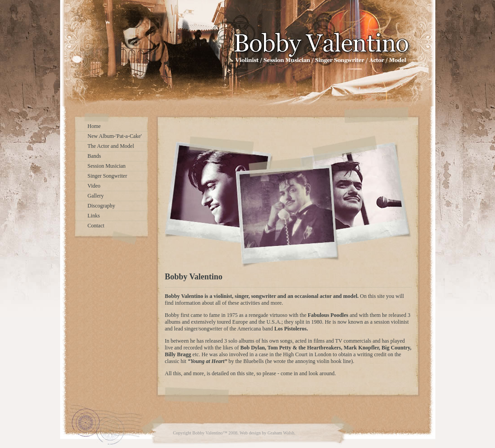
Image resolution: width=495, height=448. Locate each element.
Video (94, 186)
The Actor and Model (111, 146)
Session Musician (107, 166)
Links (94, 216)
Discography (101, 206)
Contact (96, 226)
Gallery (96, 196)
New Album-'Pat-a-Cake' (115, 136)
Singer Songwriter (108, 176)
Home (94, 126)
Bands (94, 156)
